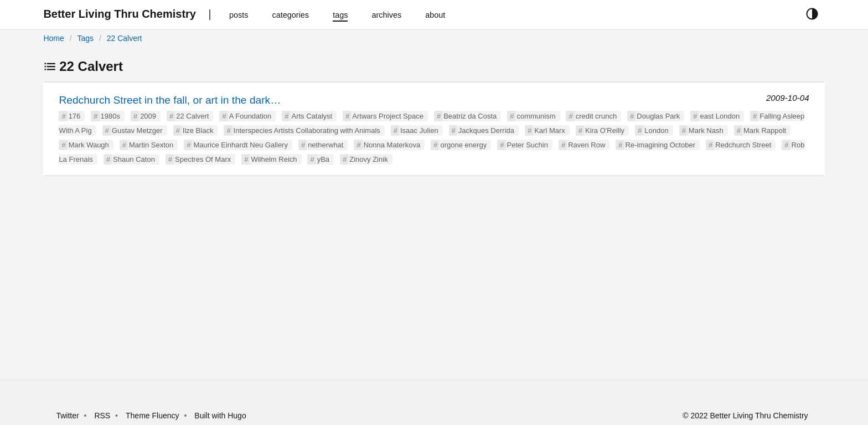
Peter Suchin (528, 145)
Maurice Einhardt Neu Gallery (241, 145)
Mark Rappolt (765, 130)
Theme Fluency (153, 416)
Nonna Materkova (392, 145)
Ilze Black (198, 130)
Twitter (67, 416)
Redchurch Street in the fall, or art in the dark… (170, 100)
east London (720, 116)
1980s (110, 116)
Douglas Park (658, 116)
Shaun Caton (134, 159)
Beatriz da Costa (470, 116)
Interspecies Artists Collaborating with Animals (307, 130)
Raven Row (587, 145)
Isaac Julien (419, 130)
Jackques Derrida (486, 130)
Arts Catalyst (312, 116)
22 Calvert (125, 38)
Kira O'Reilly (605, 130)
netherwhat (325, 145)
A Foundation (250, 116)
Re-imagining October (660, 145)
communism (536, 116)
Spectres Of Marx (203, 159)
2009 (148, 116)
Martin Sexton (151, 145)
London (656, 130)
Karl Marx (550, 130)
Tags (85, 38)
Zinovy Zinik (368, 159)
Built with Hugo (220, 416)
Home (53, 38)
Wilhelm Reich (274, 159)
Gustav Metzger (137, 130)
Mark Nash (706, 130)
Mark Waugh (89, 145)
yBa (323, 159)
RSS (102, 416)
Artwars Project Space (388, 116)
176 (75, 116)
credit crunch (596, 116)
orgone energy (463, 145)
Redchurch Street (743, 145)
